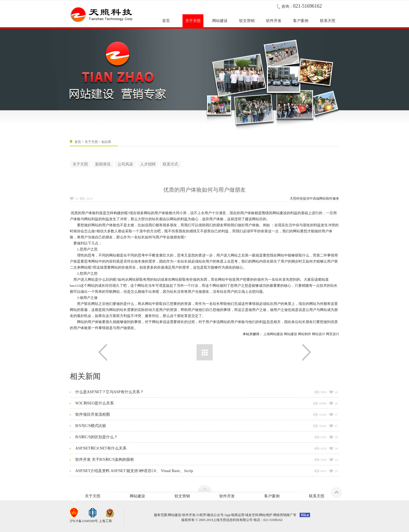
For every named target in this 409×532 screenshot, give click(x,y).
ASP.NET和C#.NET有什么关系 (101, 448)
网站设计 (319, 334)
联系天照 (317, 496)
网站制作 (326, 199)
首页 (78, 142)
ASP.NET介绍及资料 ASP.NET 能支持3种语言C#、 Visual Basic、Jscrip (134, 471)
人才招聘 (148, 164)
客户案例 (272, 496)
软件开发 (227, 496)
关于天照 (91, 142)
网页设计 (333, 334)
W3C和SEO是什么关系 (95, 403)
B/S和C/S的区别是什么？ (96, 437)
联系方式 (170, 164)
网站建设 (291, 334)
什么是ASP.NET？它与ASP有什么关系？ (110, 392)
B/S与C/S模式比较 (91, 426)
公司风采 (125, 164)
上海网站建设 (273, 334)
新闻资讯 (103, 164)
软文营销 (182, 496)
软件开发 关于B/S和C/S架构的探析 (105, 460)
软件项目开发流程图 (93, 414)
